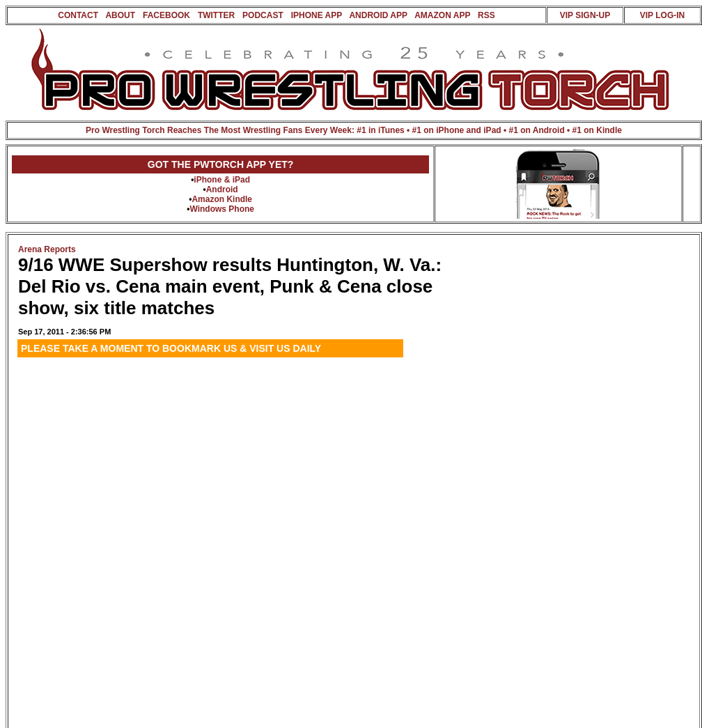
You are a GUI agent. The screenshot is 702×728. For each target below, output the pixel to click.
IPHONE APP (317, 15)
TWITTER (216, 15)
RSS (486, 15)
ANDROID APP (378, 15)
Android (222, 189)
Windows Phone (222, 209)
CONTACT (78, 15)
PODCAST (263, 15)
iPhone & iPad (222, 180)
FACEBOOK (166, 15)
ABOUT (120, 15)
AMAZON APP (442, 15)
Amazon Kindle (222, 199)
